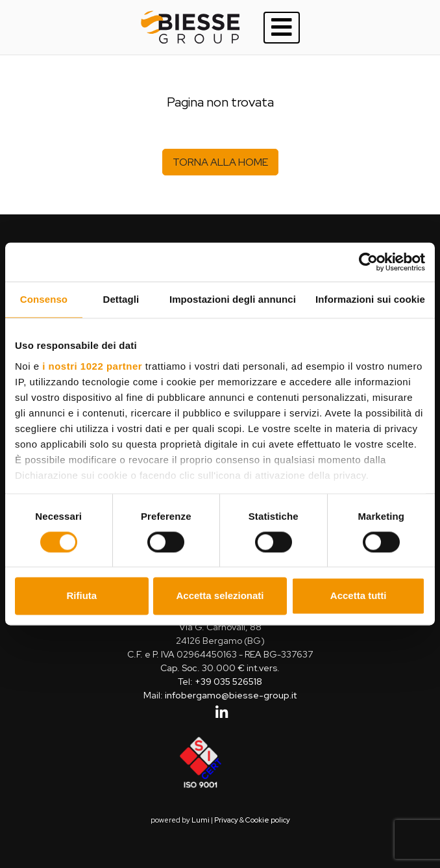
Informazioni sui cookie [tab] (370, 299)
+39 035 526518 (228, 682)
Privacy (226, 820)
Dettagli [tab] (121, 299)
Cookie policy (268, 820)
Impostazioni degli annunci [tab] (233, 299)
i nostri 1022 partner (92, 366)
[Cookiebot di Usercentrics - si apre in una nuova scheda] (368, 262)
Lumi (201, 820)
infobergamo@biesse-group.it (231, 695)
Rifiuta (81, 596)
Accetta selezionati (220, 596)
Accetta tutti (359, 596)
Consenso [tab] (44, 299)
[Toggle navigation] (282, 28)
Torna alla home (220, 162)
